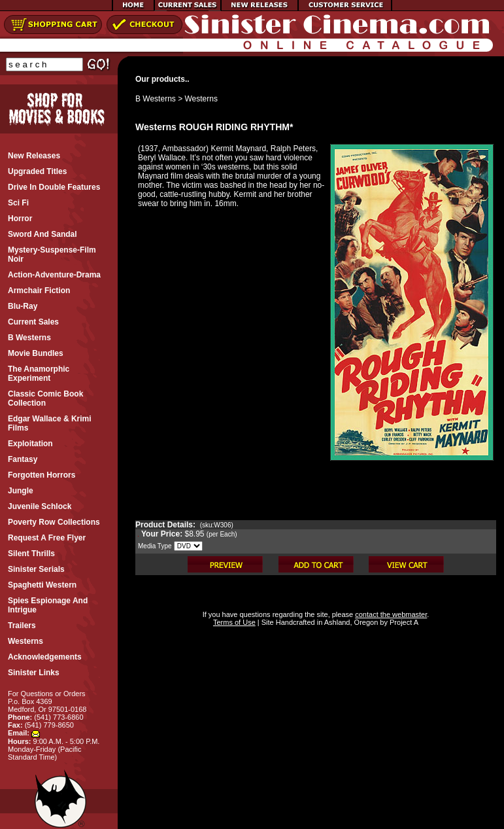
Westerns (201, 99)
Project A (403, 622)
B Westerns (156, 99)
